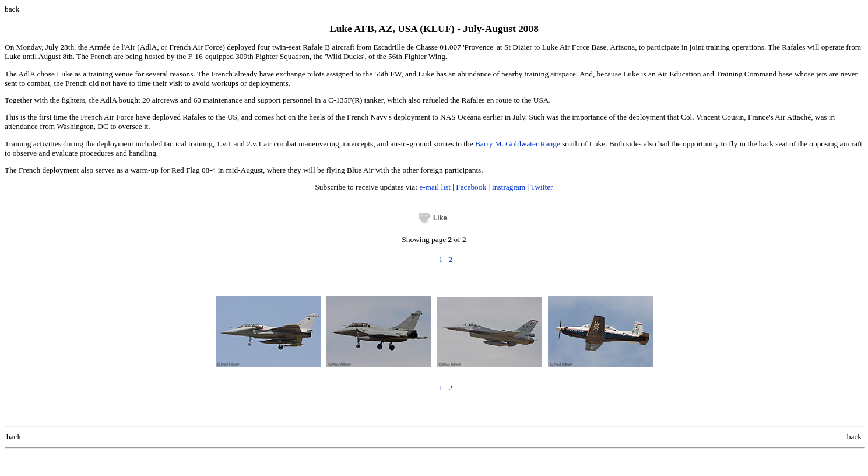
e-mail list (435, 187)
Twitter (542, 187)
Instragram (508, 187)
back (12, 9)
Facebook (471, 187)
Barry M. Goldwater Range (518, 144)
